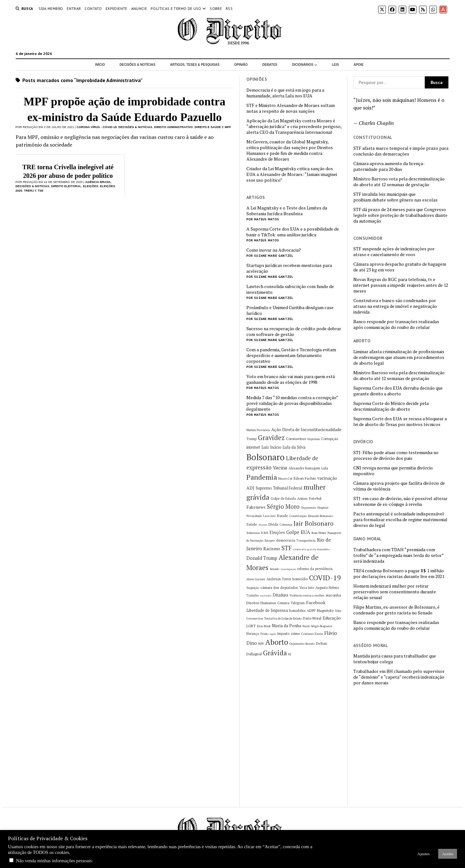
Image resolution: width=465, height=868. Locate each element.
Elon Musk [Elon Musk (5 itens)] (264, 626)
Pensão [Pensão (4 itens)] (263, 525)
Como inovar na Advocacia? (274, 250)
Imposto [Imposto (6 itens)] (283, 634)
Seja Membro (51, 8)
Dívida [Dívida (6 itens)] (273, 524)
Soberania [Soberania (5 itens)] (253, 533)
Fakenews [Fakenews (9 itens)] (256, 507)
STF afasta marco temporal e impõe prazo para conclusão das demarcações (401, 151)
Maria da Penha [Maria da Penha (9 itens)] (287, 626)
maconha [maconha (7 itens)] (333, 595)
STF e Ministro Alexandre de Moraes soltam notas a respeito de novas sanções (291, 108)
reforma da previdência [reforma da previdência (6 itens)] (315, 569)
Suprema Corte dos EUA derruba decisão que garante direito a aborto (398, 391)
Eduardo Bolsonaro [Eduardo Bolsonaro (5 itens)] (320, 516)
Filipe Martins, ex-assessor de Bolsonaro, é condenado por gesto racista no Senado (396, 610)
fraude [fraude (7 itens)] (283, 516)
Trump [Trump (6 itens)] (251, 439)
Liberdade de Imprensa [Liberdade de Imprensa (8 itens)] (267, 610)
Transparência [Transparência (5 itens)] (306, 541)
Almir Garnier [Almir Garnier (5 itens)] (256, 579)
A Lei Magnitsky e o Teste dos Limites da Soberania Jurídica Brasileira (287, 211)
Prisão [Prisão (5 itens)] (264, 634)
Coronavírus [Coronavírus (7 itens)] (296, 439)
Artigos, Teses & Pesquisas (195, 65)
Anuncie (139, 8)
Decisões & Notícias (137, 65)
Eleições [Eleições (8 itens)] (277, 533)
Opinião (241, 65)
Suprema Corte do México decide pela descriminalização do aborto (391, 406)
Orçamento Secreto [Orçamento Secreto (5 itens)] (302, 644)
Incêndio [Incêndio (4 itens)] (266, 596)
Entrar (74, 8)
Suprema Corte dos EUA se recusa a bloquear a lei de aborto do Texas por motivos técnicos (400, 422)
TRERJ (29, 191)
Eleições (91, 186)
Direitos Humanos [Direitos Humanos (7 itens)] (261, 603)
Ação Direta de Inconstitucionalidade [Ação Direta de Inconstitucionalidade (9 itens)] (306, 430)
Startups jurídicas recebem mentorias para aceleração (289, 268)
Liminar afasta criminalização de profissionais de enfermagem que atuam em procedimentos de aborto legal (399, 357)
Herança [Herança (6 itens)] (253, 634)
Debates (270, 65)
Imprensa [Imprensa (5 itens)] (314, 439)
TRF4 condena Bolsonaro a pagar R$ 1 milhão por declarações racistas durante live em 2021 (399, 574)
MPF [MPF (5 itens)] (261, 644)
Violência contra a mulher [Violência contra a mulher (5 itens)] (307, 595)
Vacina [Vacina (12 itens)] (280, 468)
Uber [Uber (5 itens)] (338, 611)
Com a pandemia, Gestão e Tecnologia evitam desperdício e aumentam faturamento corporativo (291, 355)
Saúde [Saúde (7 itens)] (252, 524)
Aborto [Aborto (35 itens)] (277, 642)
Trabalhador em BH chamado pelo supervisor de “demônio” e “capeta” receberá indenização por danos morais (399, 677)
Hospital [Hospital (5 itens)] (323, 508)
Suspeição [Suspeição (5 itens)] (253, 588)
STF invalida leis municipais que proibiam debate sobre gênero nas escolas (395, 197)
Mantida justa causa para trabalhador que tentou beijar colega (395, 659)
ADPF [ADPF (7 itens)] (311, 610)
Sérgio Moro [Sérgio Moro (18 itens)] (283, 506)
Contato (93, 8)
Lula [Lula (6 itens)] (325, 468)
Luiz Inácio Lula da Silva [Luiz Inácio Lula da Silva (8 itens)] (283, 447)
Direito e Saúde (208, 127)
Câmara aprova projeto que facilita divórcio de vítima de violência (399, 486)
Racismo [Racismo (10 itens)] (272, 548)
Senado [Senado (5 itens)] (274, 569)
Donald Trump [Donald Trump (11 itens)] (262, 558)
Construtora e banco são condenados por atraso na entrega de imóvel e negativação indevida (395, 306)
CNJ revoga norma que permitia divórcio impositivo (393, 471)
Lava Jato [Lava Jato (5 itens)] (269, 516)
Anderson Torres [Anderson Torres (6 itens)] (279, 579)
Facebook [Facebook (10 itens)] (316, 602)
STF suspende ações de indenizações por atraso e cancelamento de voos (394, 252)
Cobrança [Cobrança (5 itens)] (286, 525)
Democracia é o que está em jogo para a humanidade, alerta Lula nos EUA (285, 93)
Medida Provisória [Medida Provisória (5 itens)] (258, 430)
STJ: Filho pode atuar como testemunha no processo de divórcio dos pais (396, 455)
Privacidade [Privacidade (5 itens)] (254, 516)
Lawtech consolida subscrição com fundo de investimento (290, 289)
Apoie (359, 65)
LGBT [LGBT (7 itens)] (251, 626)
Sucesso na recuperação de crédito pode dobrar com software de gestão (294, 331)
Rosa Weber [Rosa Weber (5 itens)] (319, 533)
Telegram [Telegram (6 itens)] (298, 603)
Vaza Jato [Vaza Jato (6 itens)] (307, 588)
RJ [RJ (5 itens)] (290, 654)
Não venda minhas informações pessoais (54, 861)
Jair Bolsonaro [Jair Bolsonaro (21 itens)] (314, 523)
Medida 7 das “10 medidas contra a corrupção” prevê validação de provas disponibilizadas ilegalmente (292, 403)
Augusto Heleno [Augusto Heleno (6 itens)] (327, 588)
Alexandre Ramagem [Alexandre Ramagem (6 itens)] (304, 468)
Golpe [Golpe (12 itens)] (293, 532)
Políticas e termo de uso (176, 8)
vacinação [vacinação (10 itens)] (327, 478)
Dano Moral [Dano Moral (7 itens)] (312, 618)
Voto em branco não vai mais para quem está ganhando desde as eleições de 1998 (291, 379)
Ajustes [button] (423, 854)
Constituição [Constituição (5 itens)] (298, 516)
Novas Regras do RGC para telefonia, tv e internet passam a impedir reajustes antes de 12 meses (401, 285)
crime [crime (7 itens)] (295, 633)
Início (100, 65)
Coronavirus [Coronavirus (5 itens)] (255, 618)
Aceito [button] (448, 854)
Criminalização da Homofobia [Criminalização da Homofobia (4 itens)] (311, 549)
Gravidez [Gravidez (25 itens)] (271, 438)
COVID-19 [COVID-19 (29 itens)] (325, 578)
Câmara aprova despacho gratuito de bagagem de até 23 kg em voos (400, 267)
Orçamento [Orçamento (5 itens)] (308, 508)
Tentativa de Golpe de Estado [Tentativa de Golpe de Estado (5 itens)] (283, 618)
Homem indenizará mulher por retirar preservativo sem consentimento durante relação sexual (395, 592)
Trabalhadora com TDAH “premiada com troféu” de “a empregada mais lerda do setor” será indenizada (398, 555)
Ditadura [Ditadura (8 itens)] (280, 595)
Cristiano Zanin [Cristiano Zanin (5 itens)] (312, 634)
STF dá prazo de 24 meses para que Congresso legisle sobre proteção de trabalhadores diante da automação (400, 215)
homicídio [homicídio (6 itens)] (300, 579)
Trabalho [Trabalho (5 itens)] (253, 595)
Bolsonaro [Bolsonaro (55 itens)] (266, 457)
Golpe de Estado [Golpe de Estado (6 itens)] (283, 499)
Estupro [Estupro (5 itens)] (270, 541)
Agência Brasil (98, 182)
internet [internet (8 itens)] (253, 447)
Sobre (216, 8)
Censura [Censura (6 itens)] (283, 603)
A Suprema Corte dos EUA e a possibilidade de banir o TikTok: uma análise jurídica (293, 232)
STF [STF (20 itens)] (287, 548)
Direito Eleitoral (66, 186)
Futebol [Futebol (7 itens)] (315, 498)
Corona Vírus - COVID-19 (97, 127)
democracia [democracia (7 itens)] (286, 540)
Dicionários (303, 65)
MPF (228, 127)
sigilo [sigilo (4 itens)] (273, 634)
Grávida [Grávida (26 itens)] (275, 653)
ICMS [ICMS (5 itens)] (265, 533)
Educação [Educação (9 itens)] (332, 618)
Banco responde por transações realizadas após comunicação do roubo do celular (396, 324)
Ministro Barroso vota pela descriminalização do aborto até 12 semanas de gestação (399, 182)
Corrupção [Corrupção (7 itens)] (330, 439)
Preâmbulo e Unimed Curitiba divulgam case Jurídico (290, 310)
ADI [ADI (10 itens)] (250, 488)
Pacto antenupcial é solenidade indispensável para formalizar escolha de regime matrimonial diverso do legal (400, 520)
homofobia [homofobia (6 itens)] (297, 611)
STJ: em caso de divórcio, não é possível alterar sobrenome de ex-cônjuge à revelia (400, 501)
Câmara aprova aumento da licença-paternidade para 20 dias (389, 166)
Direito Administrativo (173, 127)
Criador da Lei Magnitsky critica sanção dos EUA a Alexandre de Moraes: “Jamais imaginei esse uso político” (292, 174)
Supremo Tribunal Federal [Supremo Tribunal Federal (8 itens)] (279, 488)
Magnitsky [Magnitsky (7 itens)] (325, 610)
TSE (41, 191)
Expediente (116, 8)
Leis (335, 65)
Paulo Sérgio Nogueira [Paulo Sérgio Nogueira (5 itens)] (317, 626)
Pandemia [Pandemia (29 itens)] (262, 477)
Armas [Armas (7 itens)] (302, 498)
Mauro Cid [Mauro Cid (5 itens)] (285, 479)
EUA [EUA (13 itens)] (305, 532)
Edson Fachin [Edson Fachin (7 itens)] (305, 478)
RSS (229, 8)
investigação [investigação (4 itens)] (288, 569)
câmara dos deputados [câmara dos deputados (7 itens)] (279, 587)
